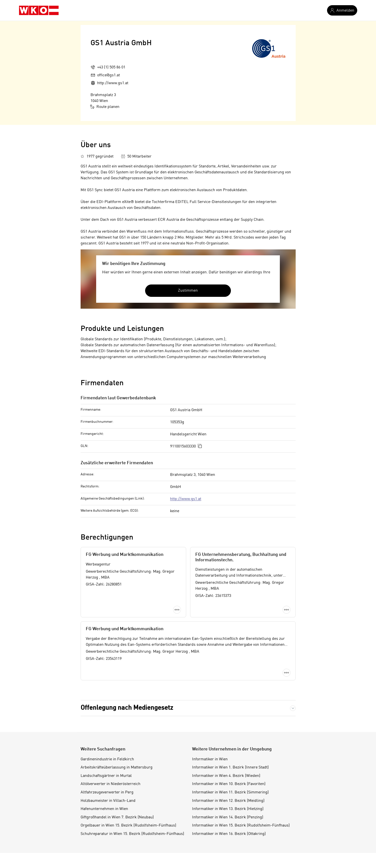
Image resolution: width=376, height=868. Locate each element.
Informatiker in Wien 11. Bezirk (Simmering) (230, 792)
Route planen (105, 107)
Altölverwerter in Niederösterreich (111, 784)
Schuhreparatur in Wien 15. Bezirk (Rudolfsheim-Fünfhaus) (132, 834)
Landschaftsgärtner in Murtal (106, 776)
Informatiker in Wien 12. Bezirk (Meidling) (228, 801)
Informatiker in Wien (210, 759)
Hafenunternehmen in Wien (104, 809)
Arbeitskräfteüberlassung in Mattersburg (117, 767)
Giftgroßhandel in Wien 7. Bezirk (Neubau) (117, 817)
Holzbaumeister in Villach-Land (108, 801)
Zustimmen (188, 291)
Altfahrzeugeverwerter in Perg (107, 792)
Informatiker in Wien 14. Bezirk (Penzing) (228, 817)
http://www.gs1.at (186, 499)
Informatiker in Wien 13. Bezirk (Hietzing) (228, 809)
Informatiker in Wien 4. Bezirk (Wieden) (226, 776)
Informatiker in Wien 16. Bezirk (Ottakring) (229, 834)
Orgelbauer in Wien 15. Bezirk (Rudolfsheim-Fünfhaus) (128, 826)
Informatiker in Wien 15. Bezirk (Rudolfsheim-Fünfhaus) (241, 826)
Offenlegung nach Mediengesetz (127, 708)
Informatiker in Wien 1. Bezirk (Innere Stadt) (230, 767)
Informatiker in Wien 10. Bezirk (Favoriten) (229, 784)
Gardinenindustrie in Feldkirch (107, 759)
